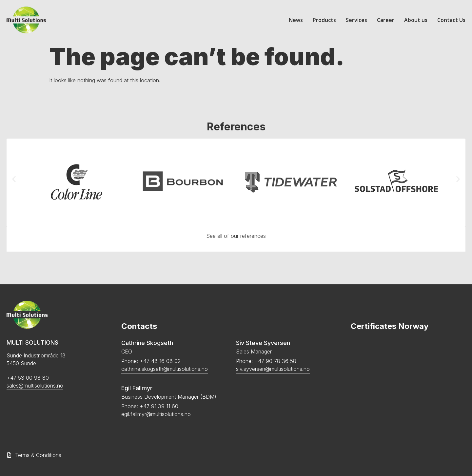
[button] (14, 179)
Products (324, 20)
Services (356, 20)
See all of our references (236, 236)
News (296, 20)
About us (416, 20)
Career (386, 20)
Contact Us (451, 20)
